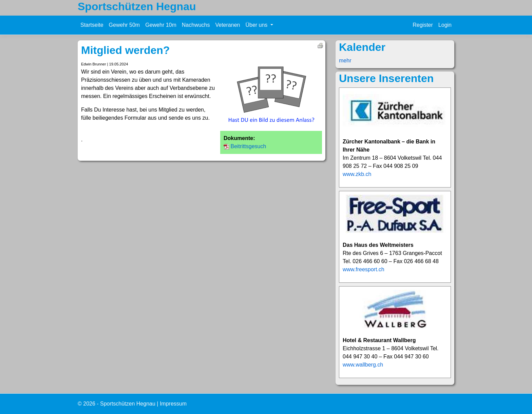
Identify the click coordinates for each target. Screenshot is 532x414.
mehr (345, 61)
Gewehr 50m (125, 25)
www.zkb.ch (357, 174)
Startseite (92, 25)
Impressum (173, 404)
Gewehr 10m (161, 25)
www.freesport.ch (364, 269)
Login (445, 25)
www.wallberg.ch (363, 365)
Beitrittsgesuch (248, 146)
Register (423, 25)
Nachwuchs (196, 25)
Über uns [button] (257, 25)
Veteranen (227, 25)
